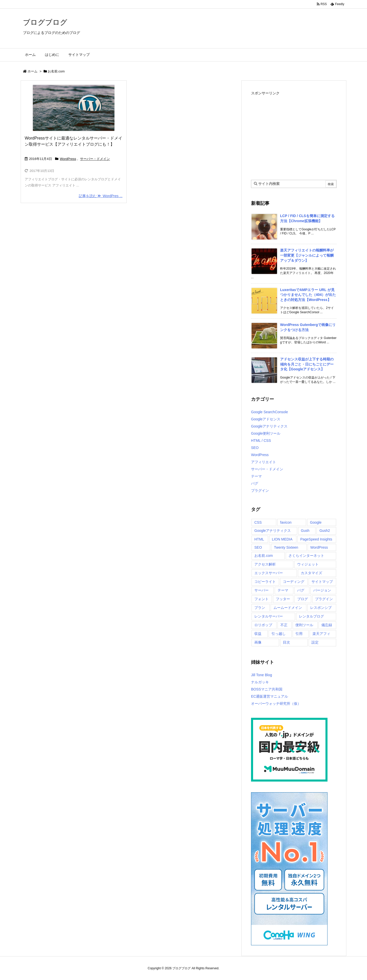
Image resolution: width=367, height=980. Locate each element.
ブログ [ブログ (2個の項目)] (303, 599)
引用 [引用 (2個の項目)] (299, 634)
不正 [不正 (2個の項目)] (284, 625)
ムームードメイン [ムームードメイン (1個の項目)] (288, 608)
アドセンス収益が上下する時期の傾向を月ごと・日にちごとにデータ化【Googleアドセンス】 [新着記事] (307, 364)
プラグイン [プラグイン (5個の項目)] (324, 599)
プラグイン (260, 491)
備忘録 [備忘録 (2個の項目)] (327, 625)
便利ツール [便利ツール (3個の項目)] (304, 625)
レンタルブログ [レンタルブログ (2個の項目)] (311, 616)
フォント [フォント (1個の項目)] (261, 599)
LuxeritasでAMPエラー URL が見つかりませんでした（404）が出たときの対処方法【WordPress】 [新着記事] (308, 295)
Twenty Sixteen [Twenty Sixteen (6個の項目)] (286, 547)
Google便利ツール (266, 433)
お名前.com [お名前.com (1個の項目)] (264, 556)
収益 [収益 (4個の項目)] (258, 634)
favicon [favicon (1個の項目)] (286, 522)
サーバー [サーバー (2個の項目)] (261, 590)
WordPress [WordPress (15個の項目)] (319, 547)
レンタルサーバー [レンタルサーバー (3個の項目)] (269, 616)
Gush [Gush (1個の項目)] (305, 531)
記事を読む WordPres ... (101, 196)
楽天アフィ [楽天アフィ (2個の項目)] (321, 634)
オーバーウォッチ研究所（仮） (276, 703)
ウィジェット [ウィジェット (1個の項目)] (308, 564)
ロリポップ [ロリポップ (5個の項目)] (263, 625)
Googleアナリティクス (269, 426)
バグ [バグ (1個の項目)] (301, 590)
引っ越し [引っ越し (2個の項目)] (279, 634)
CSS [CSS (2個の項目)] (258, 522)
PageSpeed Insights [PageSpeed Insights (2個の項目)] (316, 539)
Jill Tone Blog (261, 675)
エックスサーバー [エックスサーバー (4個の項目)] (269, 573)
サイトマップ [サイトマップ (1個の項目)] (322, 582)
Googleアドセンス (266, 419)
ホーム (32, 71)
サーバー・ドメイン (95, 159)
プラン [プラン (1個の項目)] (260, 608)
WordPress (68, 159)
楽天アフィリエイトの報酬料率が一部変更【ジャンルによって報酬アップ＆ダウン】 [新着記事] (307, 255)
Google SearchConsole (270, 412)
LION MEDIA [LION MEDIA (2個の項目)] (282, 539)
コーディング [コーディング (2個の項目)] (294, 582)
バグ (255, 483)
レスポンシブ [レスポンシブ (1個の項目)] (321, 608)
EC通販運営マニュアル (270, 696)
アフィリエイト (264, 462)
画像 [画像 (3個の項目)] (258, 642)
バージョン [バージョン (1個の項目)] (322, 590)
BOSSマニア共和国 (267, 689)
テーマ (256, 476)
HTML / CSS (261, 441)
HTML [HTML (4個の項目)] (259, 539)
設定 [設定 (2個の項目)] (315, 642)
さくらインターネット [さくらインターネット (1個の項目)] (306, 556)
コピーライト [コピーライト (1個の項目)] (265, 582)
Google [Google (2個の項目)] (316, 522)
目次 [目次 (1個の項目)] (286, 642)
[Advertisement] (294, 133)
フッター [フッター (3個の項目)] (283, 599)
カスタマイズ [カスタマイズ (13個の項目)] (311, 573)
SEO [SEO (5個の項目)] (258, 547)
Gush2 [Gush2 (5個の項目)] (325, 531)
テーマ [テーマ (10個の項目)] (283, 590)
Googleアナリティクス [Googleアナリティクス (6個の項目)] (273, 531)
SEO (255, 448)
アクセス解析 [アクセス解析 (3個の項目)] (265, 564)
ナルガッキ (260, 682)
